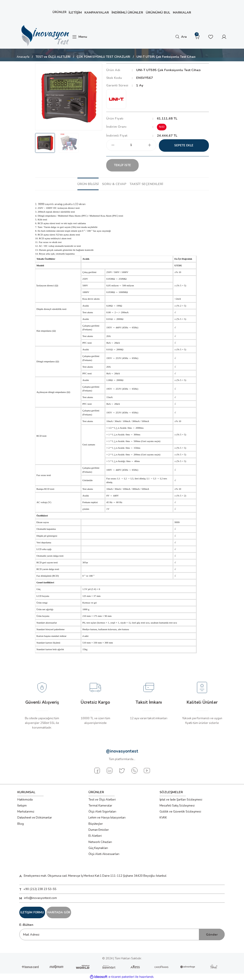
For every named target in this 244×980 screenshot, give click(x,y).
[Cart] (197, 37)
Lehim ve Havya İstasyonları (107, 818)
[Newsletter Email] (122, 934)
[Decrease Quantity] (113, 145)
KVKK (163, 818)
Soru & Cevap (114, 184)
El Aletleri (95, 836)
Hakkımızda (25, 800)
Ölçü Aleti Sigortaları (102, 812)
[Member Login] (224, 37)
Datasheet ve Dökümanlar (35, 818)
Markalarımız (26, 812)
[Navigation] (79, 37)
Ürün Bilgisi (88, 184)
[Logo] (45, 36)
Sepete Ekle (184, 145)
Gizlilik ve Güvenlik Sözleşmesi (180, 812)
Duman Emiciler (99, 830)
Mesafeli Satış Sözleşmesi (177, 806)
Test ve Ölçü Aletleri (102, 800)
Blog (21, 824)
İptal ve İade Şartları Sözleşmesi (181, 800)
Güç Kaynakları (98, 848)
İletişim (22, 806)
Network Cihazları (100, 842)
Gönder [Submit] (212, 934)
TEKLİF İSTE (127, 165)
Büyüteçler (96, 824)
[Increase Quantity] (150, 145)
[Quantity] (131, 145)
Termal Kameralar (100, 806)
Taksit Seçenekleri (146, 184)
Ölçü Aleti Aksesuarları (104, 854)
